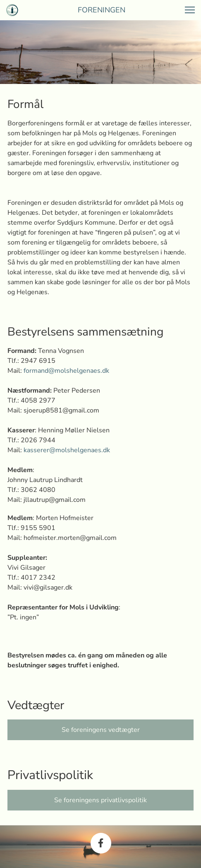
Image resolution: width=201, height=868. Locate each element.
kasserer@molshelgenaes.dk (67, 450)
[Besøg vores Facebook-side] (101, 843)
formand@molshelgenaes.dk (66, 371)
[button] (190, 10)
